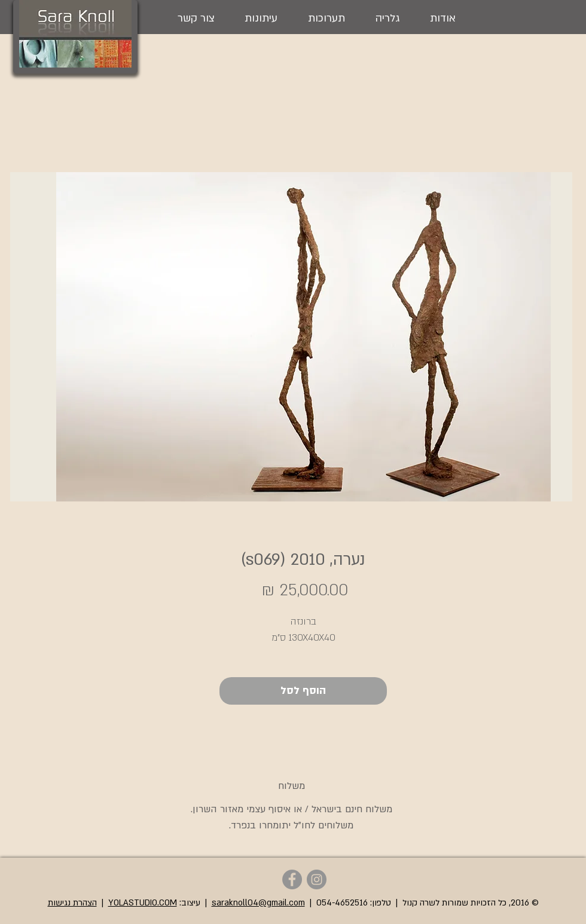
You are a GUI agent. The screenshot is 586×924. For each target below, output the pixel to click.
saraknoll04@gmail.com (258, 903)
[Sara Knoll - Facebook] (292, 879)
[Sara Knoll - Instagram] (317, 879)
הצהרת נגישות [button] (72, 903)
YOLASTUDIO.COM (143, 903)
